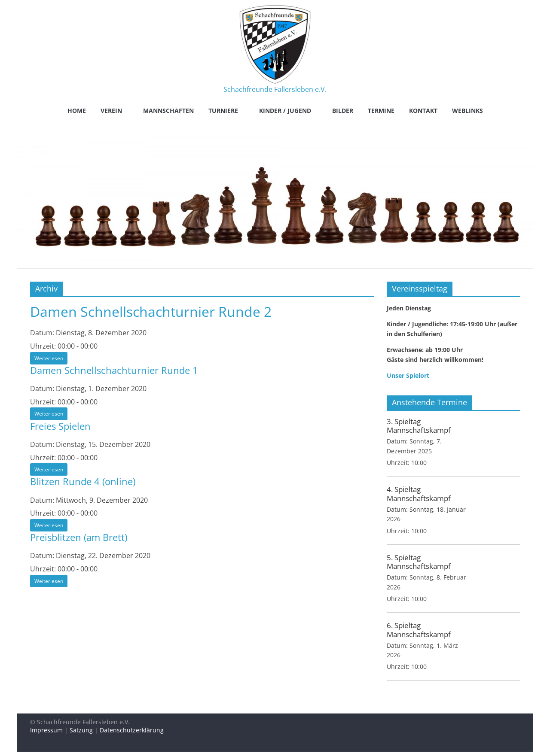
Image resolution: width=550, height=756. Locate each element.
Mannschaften (168, 111)
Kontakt (423, 111)
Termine (381, 111)
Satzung (81, 730)
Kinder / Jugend (285, 111)
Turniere (223, 111)
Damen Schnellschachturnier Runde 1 (114, 370)
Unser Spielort (408, 375)
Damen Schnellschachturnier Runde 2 (151, 311)
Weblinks (467, 111)
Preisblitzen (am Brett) (79, 537)
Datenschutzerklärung (132, 730)
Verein (111, 111)
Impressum (46, 730)
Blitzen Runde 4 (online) (83, 481)
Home (77, 111)
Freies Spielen (60, 426)
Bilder (343, 111)
